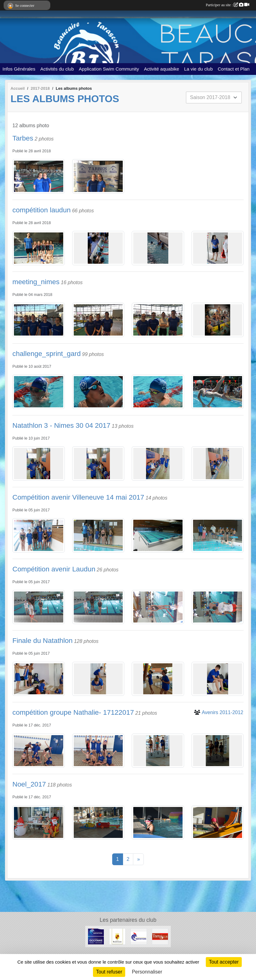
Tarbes (23, 138)
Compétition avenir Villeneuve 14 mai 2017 (78, 497)
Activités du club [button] (57, 69)
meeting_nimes (36, 282)
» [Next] (138, 859)
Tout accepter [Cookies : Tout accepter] (224, 962)
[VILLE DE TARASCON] (160, 936)
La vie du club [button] (199, 69)
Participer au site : (227, 5)
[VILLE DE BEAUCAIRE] (117, 936)
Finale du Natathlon (42, 641)
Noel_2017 (29, 784)
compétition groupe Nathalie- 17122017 (73, 712)
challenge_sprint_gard (46, 354)
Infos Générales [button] (19, 69)
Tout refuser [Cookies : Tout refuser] (109, 972)
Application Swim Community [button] (109, 69)
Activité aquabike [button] (162, 69)
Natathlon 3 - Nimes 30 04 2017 (61, 425)
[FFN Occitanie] (96, 936)
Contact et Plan (234, 69)
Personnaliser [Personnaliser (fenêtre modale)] (147, 972)
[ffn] (139, 936)
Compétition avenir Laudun (54, 569)
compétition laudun (42, 210)
